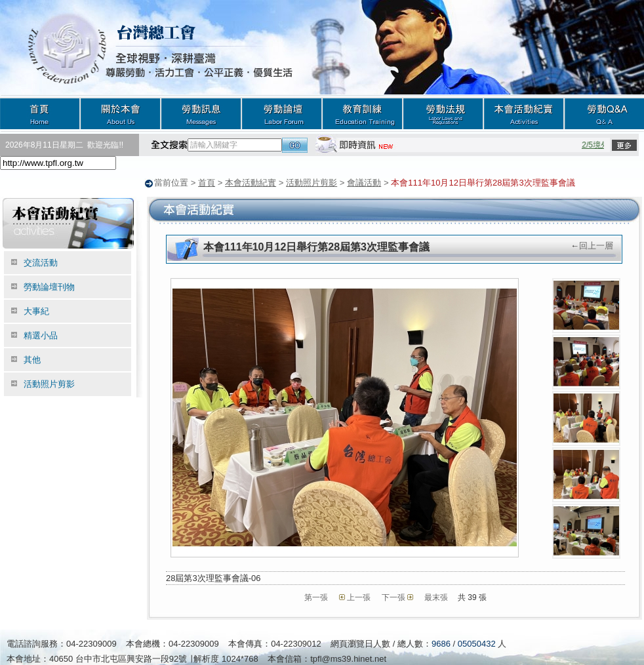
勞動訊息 (201, 113)
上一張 (359, 597)
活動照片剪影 (312, 183)
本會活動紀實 (524, 113)
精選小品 (41, 335)
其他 (32, 359)
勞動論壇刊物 (49, 286)
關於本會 (120, 113)
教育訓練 (362, 113)
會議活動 (364, 183)
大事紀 (36, 311)
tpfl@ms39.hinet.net (348, 658)
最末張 (436, 597)
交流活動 (41, 262)
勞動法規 (443, 113)
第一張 (316, 597)
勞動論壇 (282, 113)
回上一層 (596, 245)
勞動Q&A (604, 113)
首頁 (40, 113)
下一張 (393, 597)
